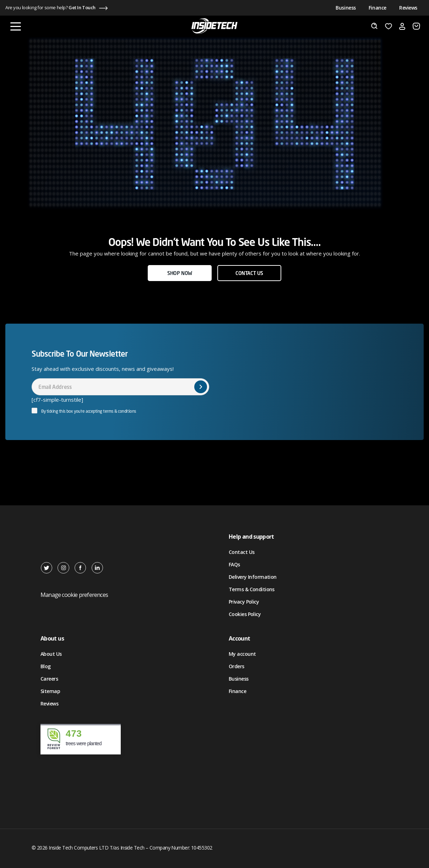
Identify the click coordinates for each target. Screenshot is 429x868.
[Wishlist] (389, 26)
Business (346, 8)
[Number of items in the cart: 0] (416, 26)
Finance (378, 8)
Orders (237, 666)
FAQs (234, 564)
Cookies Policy (245, 614)
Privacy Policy (244, 602)
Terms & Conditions (252, 589)
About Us (51, 654)
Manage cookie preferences (74, 595)
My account (242, 654)
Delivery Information (253, 577)
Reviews (408, 8)
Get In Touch (82, 7)
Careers (49, 679)
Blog (46, 666)
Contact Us (241, 552)
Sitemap (50, 691)
